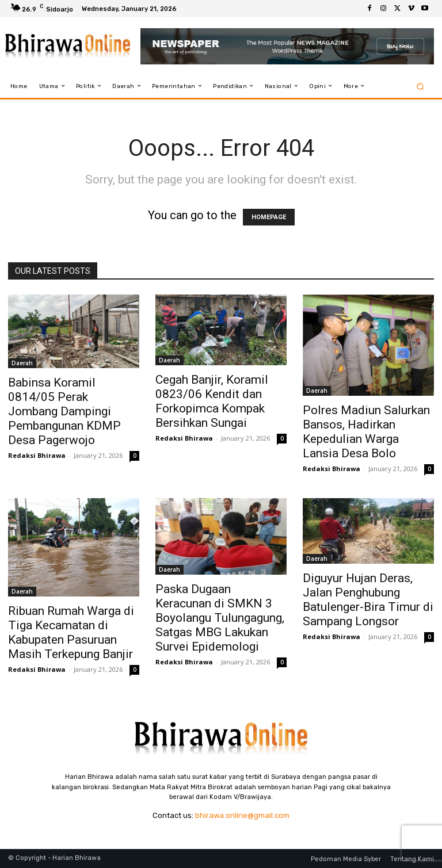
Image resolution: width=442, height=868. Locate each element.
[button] (420, 86)
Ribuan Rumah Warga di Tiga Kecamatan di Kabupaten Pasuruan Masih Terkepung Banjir (71, 632)
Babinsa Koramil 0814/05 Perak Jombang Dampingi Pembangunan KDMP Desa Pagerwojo (64, 411)
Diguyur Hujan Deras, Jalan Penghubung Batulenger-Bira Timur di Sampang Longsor (368, 600)
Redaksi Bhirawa (37, 455)
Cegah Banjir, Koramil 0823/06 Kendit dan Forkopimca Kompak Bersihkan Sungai (212, 401)
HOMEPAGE (269, 217)
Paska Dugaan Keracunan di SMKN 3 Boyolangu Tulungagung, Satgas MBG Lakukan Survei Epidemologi (220, 618)
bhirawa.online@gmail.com (242, 815)
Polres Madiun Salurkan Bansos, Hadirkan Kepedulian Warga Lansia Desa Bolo (366, 432)
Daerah (22, 363)
